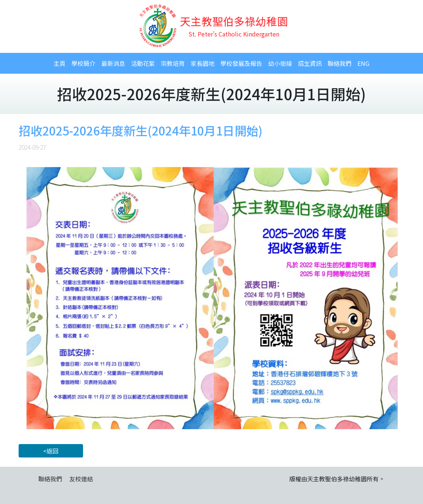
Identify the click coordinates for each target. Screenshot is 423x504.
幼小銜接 (280, 63)
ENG (363, 63)
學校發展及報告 (241, 63)
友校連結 (81, 479)
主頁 (60, 63)
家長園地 (203, 63)
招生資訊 (310, 63)
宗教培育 (173, 63)
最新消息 (113, 63)
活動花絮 (143, 63)
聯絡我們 (340, 63)
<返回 (51, 451)
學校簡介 (83, 63)
